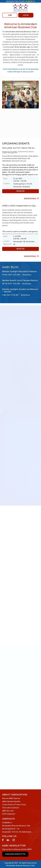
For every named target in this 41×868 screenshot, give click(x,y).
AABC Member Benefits (11, 802)
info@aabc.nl (7, 823)
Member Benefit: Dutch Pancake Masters (20, 280)
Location (6, 184)
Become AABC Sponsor (11, 798)
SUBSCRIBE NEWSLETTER (15, 854)
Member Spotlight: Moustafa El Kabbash (20, 271)
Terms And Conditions (11, 808)
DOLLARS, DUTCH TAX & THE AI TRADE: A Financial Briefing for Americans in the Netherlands (18, 148)
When (5, 179)
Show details (30, 199)
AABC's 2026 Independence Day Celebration (19, 206)
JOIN (10, 15)
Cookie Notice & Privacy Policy (14, 805)
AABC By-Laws (8, 811)
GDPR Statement (9, 814)
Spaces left (7, 244)
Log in (26, 15)
